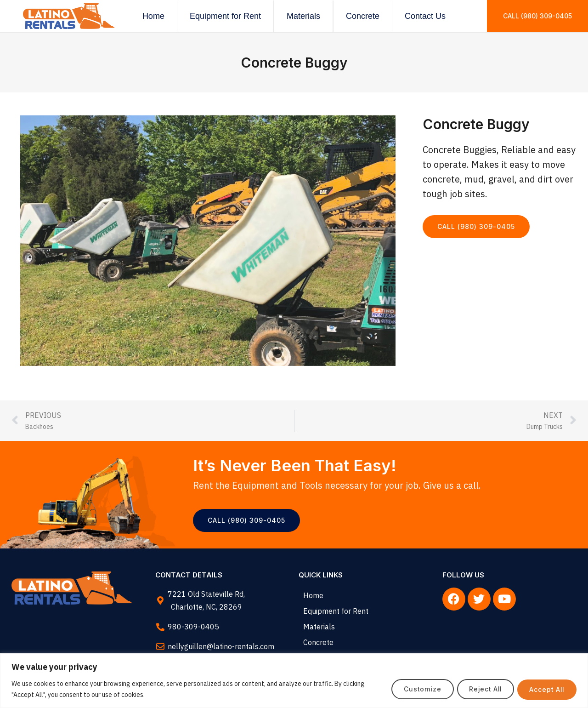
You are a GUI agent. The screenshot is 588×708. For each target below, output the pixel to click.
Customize (413, 689)
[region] (294, 681)
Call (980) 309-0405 (537, 16)
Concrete (363, 16)
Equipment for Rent (225, 16)
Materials (303, 16)
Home (153, 16)
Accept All (545, 689)
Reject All (479, 689)
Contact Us (425, 16)
